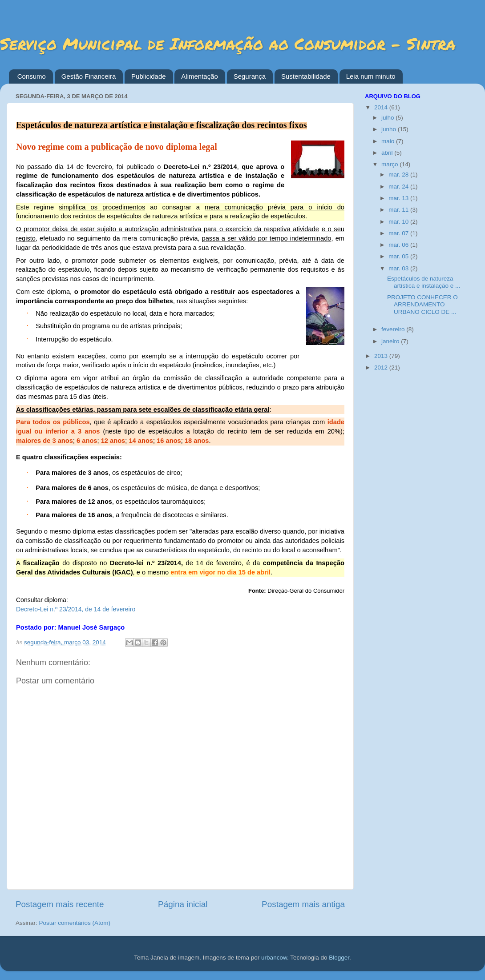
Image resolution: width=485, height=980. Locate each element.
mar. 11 (399, 210)
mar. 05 (399, 256)
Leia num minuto (371, 76)
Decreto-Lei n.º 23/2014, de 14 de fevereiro (76, 609)
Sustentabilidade (306, 76)
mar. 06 (399, 245)
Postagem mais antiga (303, 904)
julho (388, 118)
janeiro (391, 341)
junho (390, 129)
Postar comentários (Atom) (75, 923)
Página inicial (183, 904)
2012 (382, 367)
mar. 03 (399, 268)
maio (389, 141)
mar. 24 (399, 187)
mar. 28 (399, 175)
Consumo (32, 76)
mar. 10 (399, 222)
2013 (382, 356)
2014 (382, 107)
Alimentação (200, 76)
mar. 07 (399, 233)
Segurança (250, 76)
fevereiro (394, 329)
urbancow (274, 958)
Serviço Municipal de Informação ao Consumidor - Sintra (228, 43)
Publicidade (149, 76)
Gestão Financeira (89, 76)
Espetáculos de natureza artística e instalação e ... (424, 282)
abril (388, 153)
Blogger (339, 958)
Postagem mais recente (60, 904)
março (390, 164)
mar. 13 (399, 198)
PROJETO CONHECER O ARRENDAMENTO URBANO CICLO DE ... (422, 304)
